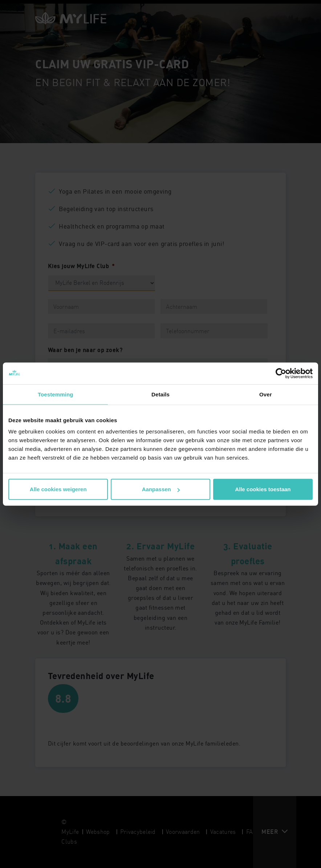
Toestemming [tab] (56, 394)
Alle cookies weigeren (58, 489)
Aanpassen (161, 489)
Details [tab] (160, 394)
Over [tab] (266, 394)
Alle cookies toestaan (263, 489)
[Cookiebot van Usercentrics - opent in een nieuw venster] (281, 373)
